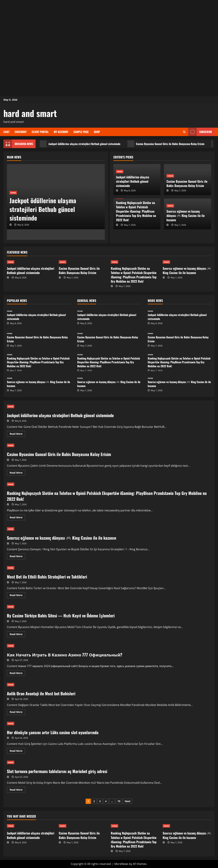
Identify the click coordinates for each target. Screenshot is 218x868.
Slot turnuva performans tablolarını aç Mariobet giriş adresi (57, 771)
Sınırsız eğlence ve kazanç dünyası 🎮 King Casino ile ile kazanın (186, 216)
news (13, 193)
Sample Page (81, 132)
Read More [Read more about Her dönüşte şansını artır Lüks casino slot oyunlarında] (17, 751)
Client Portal (40, 132)
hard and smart (30, 113)
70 (119, 801)
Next (128, 801)
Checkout (21, 132)
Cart (6, 132)
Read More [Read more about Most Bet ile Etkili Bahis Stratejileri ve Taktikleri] (17, 596)
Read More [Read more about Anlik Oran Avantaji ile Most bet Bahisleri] (17, 712)
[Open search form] (184, 132)
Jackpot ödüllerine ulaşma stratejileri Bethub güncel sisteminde (80, 144)
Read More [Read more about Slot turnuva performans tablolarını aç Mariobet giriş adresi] (17, 790)
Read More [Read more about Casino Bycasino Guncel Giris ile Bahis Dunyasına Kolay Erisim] (17, 473)
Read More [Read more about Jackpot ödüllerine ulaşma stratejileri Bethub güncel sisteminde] (17, 434)
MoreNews (121, 864)
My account (61, 132)
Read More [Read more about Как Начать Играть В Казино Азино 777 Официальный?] (17, 674)
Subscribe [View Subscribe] (200, 132)
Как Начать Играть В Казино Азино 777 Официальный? (65, 655)
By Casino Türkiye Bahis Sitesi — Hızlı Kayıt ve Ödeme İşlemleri (61, 615)
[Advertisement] (109, 24)
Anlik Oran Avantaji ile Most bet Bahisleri (41, 693)
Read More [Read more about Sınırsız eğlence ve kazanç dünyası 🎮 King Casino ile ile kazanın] (17, 557)
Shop (97, 132)
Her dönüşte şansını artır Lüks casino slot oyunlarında (53, 732)
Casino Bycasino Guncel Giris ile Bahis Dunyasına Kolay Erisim (166, 144)
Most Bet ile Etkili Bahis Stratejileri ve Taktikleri (47, 577)
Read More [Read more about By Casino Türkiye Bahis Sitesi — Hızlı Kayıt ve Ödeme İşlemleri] (17, 635)
